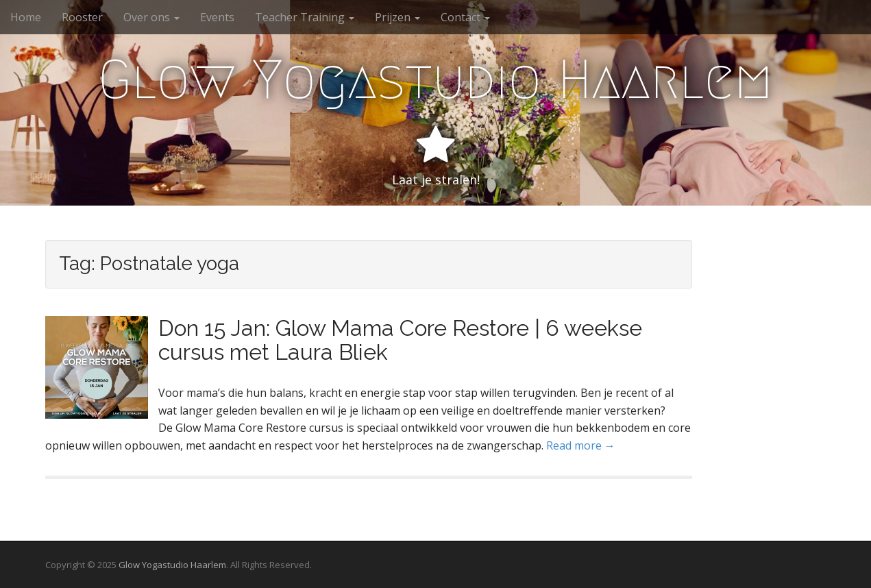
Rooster (82, 17)
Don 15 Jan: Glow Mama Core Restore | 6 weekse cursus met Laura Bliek (400, 340)
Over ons (151, 17)
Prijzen (397, 17)
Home (26, 17)
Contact (465, 17)
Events (217, 17)
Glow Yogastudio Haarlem (435, 79)
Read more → (581, 445)
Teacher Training (305, 17)
